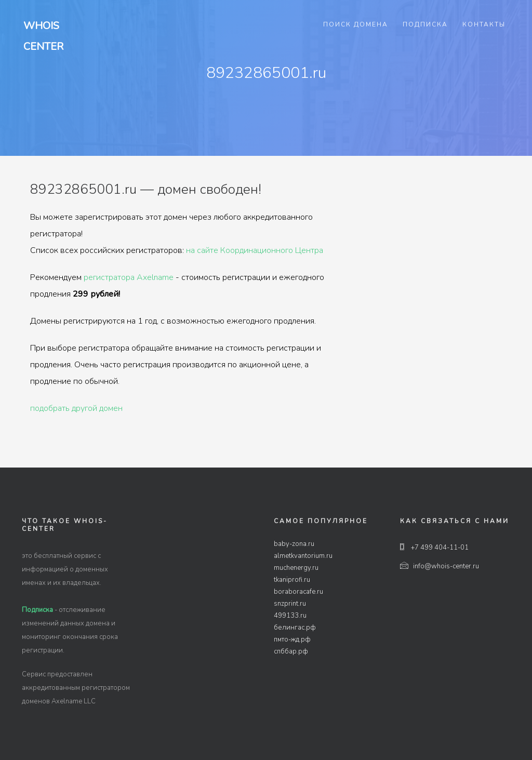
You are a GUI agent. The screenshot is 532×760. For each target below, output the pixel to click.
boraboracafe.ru (298, 592)
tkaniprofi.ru (292, 580)
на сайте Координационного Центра (255, 250)
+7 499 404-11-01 (434, 548)
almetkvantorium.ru (303, 556)
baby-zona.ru (294, 544)
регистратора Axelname (129, 277)
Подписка (425, 24)
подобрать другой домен (76, 408)
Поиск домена (356, 24)
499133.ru (290, 616)
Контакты (484, 24)
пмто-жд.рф (292, 639)
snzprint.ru (290, 604)
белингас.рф (295, 628)
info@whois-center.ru (440, 566)
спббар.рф (291, 651)
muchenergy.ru (296, 568)
